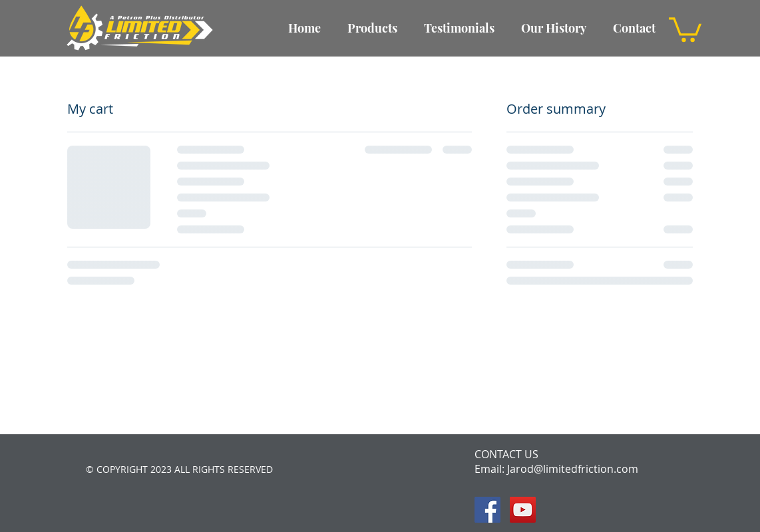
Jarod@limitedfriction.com (573, 469)
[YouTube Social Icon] (523, 510)
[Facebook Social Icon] (487, 510)
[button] (685, 28)
